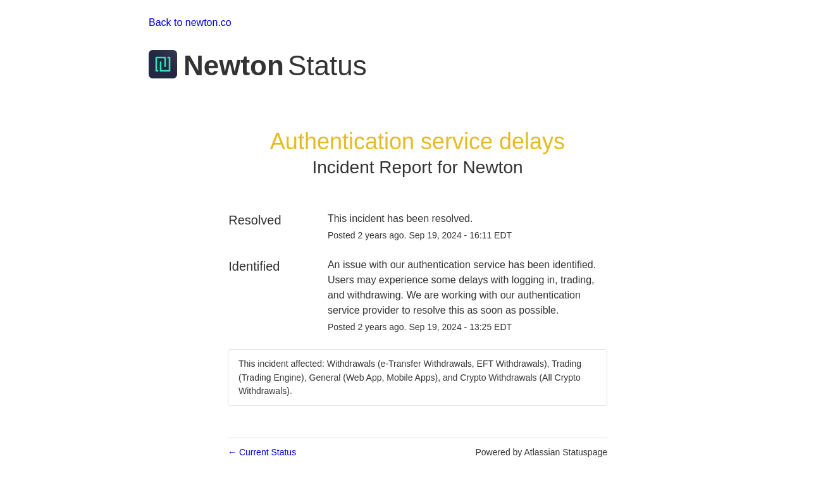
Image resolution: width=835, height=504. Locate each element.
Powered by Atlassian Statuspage (541, 452)
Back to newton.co (190, 22)
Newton (493, 167)
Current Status (262, 452)
